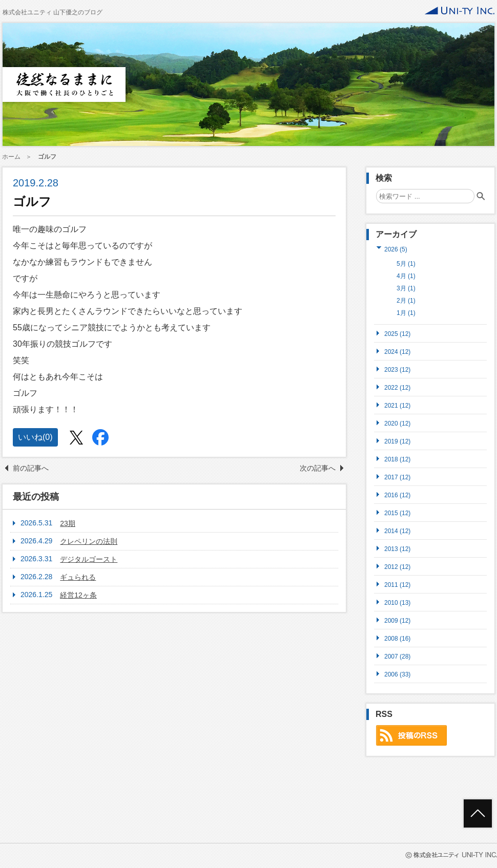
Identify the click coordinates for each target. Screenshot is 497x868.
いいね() (35, 437)
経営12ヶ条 (78, 595)
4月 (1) (406, 276)
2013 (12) (397, 549)
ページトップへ (478, 813)
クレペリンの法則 (89, 541)
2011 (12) (397, 585)
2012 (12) (397, 567)
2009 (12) (397, 620)
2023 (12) (397, 369)
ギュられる (78, 577)
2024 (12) (397, 352)
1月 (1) (406, 313)
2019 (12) (397, 441)
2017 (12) (397, 477)
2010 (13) (397, 602)
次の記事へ (318, 468)
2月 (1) (406, 301)
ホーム (11, 157)
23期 (68, 523)
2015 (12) (397, 513)
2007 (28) (397, 656)
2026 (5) (396, 249)
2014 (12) (397, 531)
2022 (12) (397, 387)
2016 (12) (397, 495)
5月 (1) (406, 264)
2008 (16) (397, 638)
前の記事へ (31, 468)
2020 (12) (397, 423)
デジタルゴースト (89, 559)
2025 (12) (397, 334)
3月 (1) (406, 288)
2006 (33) (397, 674)
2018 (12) (397, 459)
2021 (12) (397, 405)
